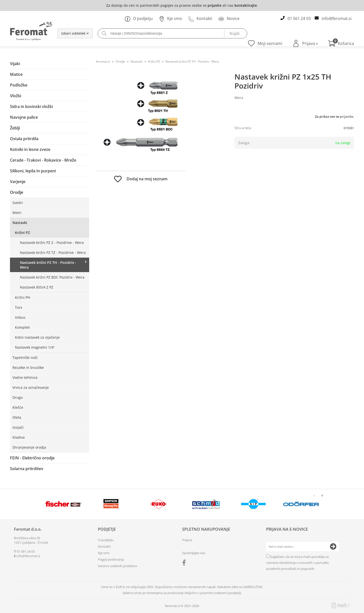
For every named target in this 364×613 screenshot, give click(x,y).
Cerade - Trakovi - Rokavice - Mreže (43, 160)
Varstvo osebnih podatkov (118, 566)
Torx (19, 307)
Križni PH (23, 297)
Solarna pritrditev (27, 469)
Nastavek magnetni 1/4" (35, 347)
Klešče (18, 407)
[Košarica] (341, 43)
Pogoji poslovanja (111, 559)
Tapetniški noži (25, 358)
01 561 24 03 (299, 18)
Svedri (18, 203)
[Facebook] (185, 564)
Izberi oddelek (75, 33)
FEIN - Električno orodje (32, 458)
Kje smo (170, 18)
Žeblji (15, 128)
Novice (229, 18)
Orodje (17, 192)
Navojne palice (24, 117)
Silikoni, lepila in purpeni (33, 171)
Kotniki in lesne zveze (30, 149)
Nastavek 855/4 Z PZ (37, 287)
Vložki (16, 96)
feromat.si (103, 61)
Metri (17, 213)
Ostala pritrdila (24, 139)
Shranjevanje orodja (29, 447)
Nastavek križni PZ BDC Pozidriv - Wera (52, 277)
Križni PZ (22, 233)
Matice (16, 74)
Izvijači (18, 427)
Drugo (18, 397)
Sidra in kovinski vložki (31, 106)
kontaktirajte (246, 5)
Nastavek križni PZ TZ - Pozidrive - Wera (53, 253)
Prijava (310, 43)
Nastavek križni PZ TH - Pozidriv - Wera (48, 265)
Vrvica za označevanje (31, 387)
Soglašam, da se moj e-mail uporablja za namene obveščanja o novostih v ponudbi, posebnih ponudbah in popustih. (298, 563)
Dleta (17, 417)
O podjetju (139, 18)
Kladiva (19, 437)
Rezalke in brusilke (28, 367)
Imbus (20, 317)
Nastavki (20, 223)
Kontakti (200, 18)
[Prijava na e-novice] (333, 547)
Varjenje (18, 182)
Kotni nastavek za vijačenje (37, 337)
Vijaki (15, 64)
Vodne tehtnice (25, 377)
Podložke (19, 85)
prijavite (215, 5)
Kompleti (22, 327)
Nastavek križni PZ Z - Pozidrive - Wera (52, 243)
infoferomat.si (337, 18)
